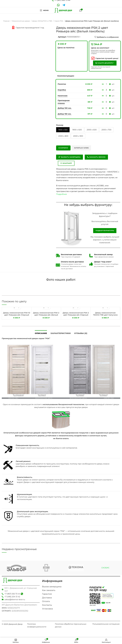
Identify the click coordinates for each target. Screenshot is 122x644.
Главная (7, 21)
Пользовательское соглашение (106, 624)
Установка (47, 609)
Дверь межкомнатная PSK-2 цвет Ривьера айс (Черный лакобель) (76, 315)
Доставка (47, 598)
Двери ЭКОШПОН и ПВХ (42, 21)
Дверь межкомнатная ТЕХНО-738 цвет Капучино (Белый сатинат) (105, 315)
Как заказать (49, 590)
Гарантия (47, 594)
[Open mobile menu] (44, 10)
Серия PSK (59, 21)
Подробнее (61, 194)
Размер (60, 125)
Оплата (46, 601)
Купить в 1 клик (81, 148)
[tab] (41, 333)
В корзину (63, 148)
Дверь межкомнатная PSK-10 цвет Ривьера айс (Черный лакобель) (17, 315)
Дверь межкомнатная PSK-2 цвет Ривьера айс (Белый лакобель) (46, 315)
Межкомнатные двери (21, 21)
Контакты (47, 605)
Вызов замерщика (52, 587)
